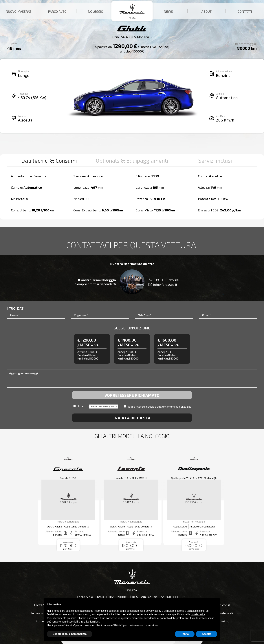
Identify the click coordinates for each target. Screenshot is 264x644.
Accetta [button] (207, 634)
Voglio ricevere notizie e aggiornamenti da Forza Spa (158, 407)
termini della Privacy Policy (104, 406)
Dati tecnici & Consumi (49, 160)
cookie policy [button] (198, 614)
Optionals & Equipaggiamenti (132, 160)
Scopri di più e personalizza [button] (70, 634)
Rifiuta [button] (185, 634)
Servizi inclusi (215, 160)
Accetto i (96, 407)
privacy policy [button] (153, 611)
